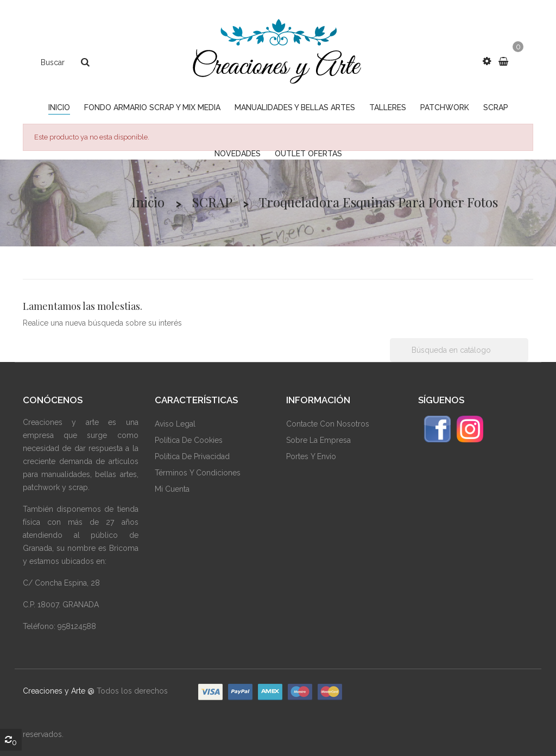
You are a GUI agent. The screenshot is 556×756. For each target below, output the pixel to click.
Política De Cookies (189, 440)
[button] (487, 61)
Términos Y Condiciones (198, 473)
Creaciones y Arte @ (59, 691)
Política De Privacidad (192, 456)
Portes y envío (311, 456)
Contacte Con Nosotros (328, 424)
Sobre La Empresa (318, 440)
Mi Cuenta (172, 489)
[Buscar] (459, 350)
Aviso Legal (175, 424)
